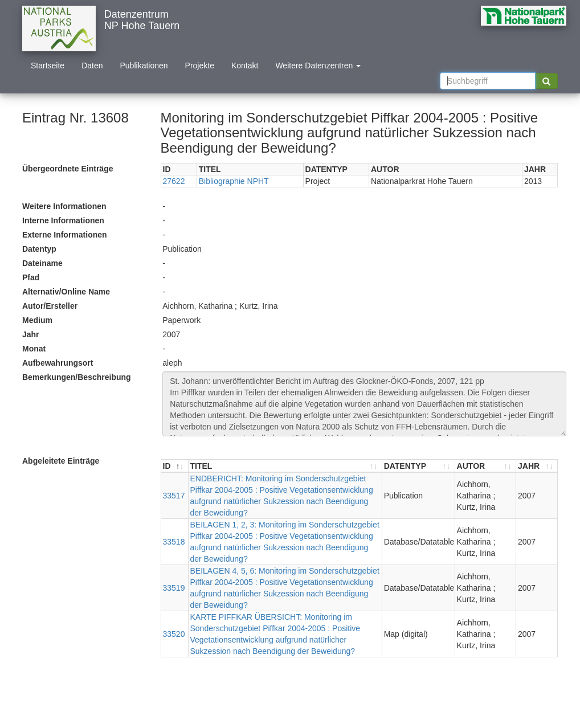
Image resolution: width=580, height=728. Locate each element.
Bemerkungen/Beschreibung (77, 377)
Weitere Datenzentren (318, 66)
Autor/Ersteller (50, 306)
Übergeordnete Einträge (68, 169)
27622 (174, 181)
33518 (174, 542)
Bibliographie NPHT (234, 181)
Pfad (31, 277)
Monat (34, 349)
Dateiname (42, 263)
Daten (92, 66)
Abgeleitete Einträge (61, 461)
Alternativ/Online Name (66, 292)
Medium (37, 320)
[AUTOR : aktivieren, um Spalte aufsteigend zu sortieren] (486, 466)
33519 (174, 588)
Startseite (48, 66)
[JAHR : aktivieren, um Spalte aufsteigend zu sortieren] (537, 466)
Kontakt (245, 66)
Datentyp (39, 249)
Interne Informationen (63, 220)
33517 (174, 496)
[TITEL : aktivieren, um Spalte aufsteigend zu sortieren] (285, 466)
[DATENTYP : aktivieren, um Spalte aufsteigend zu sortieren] (419, 466)
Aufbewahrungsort (58, 363)
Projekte (200, 66)
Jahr (31, 334)
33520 (174, 634)
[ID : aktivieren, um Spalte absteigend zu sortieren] (175, 466)
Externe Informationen (65, 235)
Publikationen (144, 66)
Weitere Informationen (64, 206)
